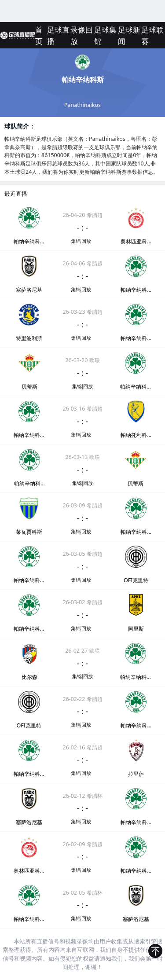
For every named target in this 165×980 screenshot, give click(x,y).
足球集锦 (105, 35)
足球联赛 (152, 35)
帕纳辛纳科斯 (29, 241)
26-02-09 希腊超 (82, 844)
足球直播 (58, 35)
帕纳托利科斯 (136, 435)
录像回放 (82, 35)
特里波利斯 (29, 338)
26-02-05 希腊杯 (82, 893)
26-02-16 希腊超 (82, 747)
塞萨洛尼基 (29, 290)
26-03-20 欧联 (82, 360)
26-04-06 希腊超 (82, 263)
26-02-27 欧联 (82, 651)
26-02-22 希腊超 (82, 699)
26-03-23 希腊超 (82, 312)
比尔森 (29, 677)
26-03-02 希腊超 (82, 602)
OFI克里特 (136, 580)
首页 (39, 35)
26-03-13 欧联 (82, 457)
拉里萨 (136, 774)
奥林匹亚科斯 (136, 241)
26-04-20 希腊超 (82, 215)
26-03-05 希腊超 (82, 554)
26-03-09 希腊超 (82, 505)
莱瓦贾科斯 (29, 532)
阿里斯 (136, 629)
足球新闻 (129, 35)
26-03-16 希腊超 (82, 409)
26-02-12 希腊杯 (82, 796)
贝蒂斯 (29, 387)
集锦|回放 (81, 241)
